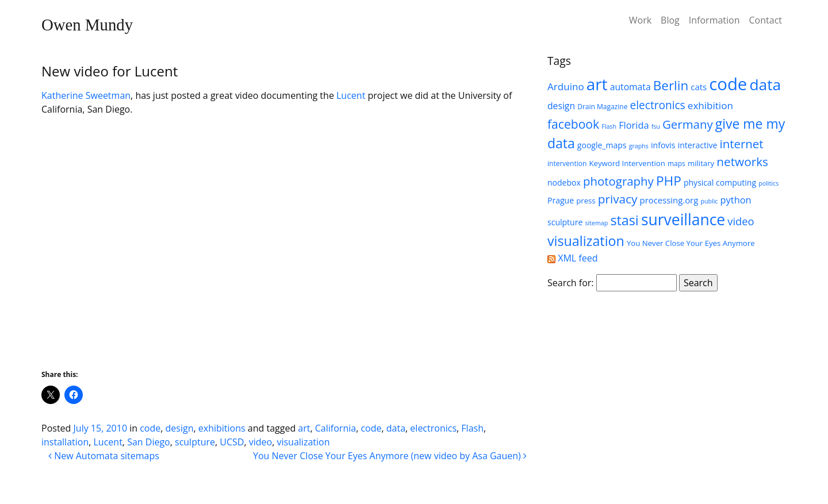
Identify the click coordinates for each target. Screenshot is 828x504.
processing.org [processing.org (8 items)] (669, 200)
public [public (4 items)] (709, 201)
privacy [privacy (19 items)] (618, 199)
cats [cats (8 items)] (699, 87)
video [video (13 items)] (741, 221)
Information (714, 20)
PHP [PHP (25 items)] (669, 181)
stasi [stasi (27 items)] (624, 220)
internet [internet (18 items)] (741, 144)
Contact (766, 20)
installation (65, 442)
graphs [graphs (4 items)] (639, 146)
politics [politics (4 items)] (768, 183)
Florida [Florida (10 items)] (634, 125)
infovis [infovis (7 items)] (663, 145)
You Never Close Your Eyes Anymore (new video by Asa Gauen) (390, 456)
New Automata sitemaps (104, 456)
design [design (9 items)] (561, 106)
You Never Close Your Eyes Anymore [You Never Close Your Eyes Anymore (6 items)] (691, 243)
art (304, 428)
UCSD (232, 442)
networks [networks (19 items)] (742, 161)
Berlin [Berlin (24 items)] (671, 85)
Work (640, 20)
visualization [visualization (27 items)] (586, 241)
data (396, 428)
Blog (670, 20)
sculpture (195, 442)
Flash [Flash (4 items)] (609, 126)
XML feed (572, 258)
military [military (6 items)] (701, 163)
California (336, 428)
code (150, 428)
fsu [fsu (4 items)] (656, 126)
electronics (433, 428)
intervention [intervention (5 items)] (567, 163)
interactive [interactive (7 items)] (698, 145)
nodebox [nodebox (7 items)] (564, 182)
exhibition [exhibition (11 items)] (710, 105)
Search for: (571, 283)
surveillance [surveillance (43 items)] (683, 220)
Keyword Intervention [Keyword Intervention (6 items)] (627, 163)
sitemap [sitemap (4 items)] (596, 223)
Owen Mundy (87, 25)
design (180, 428)
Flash (472, 428)
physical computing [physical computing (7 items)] (720, 182)
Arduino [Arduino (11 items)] (566, 86)
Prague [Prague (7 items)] (561, 200)
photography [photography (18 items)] (618, 181)
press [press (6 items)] (586, 201)
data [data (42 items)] (766, 84)
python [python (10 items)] (736, 200)
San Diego (149, 442)
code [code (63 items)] (728, 84)
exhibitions (222, 428)
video (260, 442)
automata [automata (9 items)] (630, 87)
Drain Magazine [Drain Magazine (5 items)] (602, 107)
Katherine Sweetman (86, 95)
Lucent (351, 95)
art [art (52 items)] (597, 84)
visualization (303, 442)
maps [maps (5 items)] (676, 163)
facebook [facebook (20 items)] (573, 124)
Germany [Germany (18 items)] (688, 124)
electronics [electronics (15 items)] (658, 105)
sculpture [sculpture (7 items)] (565, 222)
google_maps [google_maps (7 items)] (602, 145)
